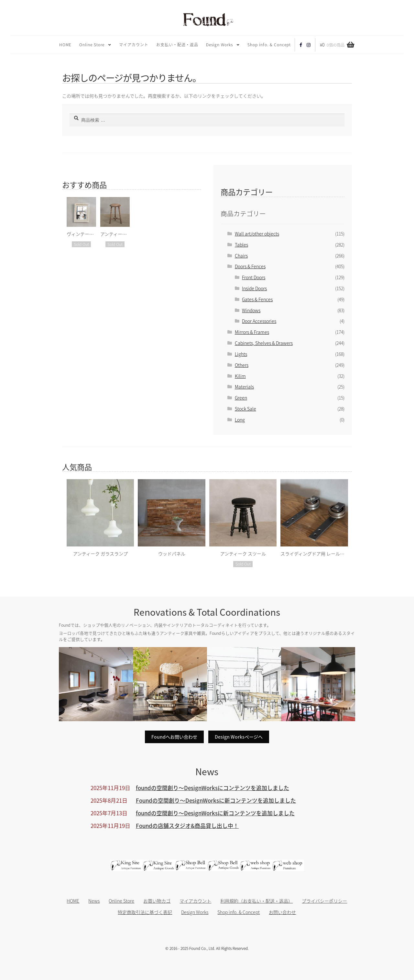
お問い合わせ (282, 912)
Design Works (219, 44)
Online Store (92, 44)
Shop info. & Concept (269, 44)
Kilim (240, 376)
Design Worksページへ (239, 737)
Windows (251, 310)
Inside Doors (254, 288)
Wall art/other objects (257, 234)
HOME (65, 44)
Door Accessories (259, 321)
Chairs (241, 256)
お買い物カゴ (157, 901)
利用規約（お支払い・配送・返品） (256, 901)
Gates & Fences (257, 299)
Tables (241, 245)
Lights (241, 354)
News (94, 901)
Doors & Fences (250, 266)
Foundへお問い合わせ (174, 737)
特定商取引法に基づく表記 (145, 912)
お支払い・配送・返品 (177, 44)
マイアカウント (134, 44)
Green (241, 398)
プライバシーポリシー (324, 901)
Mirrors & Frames (252, 332)
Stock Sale (245, 409)
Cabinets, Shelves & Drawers (264, 343)
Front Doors (254, 277)
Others (242, 365)
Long (240, 420)
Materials (244, 387)
